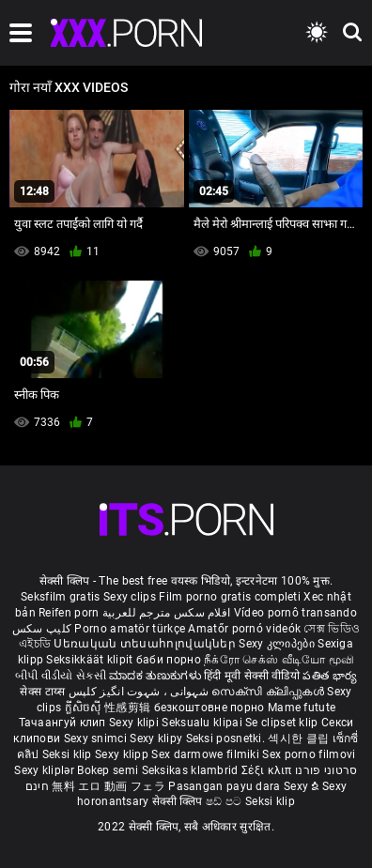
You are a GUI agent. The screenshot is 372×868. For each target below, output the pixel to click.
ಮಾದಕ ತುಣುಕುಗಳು (156, 676)
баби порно (169, 660)
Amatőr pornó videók (244, 629)
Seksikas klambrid (192, 770)
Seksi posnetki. (227, 739)
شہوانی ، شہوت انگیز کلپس (140, 692)
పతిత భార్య (330, 676)
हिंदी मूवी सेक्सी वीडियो (252, 676)
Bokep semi (108, 770)
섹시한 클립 (300, 739)
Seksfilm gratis (61, 597)
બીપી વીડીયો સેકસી (61, 676)
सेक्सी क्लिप (179, 801)
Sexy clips (131, 597)
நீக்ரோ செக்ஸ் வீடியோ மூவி (279, 660)
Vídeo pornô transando (295, 613)
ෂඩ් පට (225, 801)
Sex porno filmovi (309, 754)
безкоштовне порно (209, 708)
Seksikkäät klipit (91, 660)
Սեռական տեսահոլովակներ (146, 644)
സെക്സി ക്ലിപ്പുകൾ (269, 692)
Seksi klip (69, 754)
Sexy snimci (97, 739)
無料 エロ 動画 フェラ (108, 786)
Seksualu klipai (203, 723)
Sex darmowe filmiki (205, 754)
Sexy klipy (157, 739)
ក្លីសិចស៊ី (85, 708)
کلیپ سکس (42, 629)
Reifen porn (69, 613)
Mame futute (302, 708)
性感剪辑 (129, 708)
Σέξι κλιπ (268, 770)
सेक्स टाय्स (44, 692)
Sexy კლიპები (278, 644)
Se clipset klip (283, 723)
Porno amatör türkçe (130, 629)
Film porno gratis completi (230, 597)
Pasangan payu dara (226, 786)
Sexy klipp (123, 754)
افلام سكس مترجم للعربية (167, 613)
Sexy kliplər (46, 770)
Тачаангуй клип (64, 723)
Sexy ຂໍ (303, 786)
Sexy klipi (135, 723)
